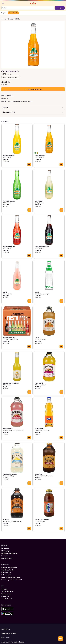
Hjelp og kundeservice (9, 567)
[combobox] (29, 8)
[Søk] (3, 8)
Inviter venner (6, 594)
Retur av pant (6, 575)
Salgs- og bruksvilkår (9, 634)
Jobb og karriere (7, 591)
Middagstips (6, 551)
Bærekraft (5, 596)
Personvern (6, 638)
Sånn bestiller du (7, 570)
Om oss (4, 589)
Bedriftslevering (7, 558)
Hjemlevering (6, 572)
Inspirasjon (5, 548)
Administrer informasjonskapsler (13, 642)
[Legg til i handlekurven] (29, 165)
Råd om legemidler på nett (12, 580)
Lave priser (5, 556)
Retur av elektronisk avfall (11, 577)
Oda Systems (7, 599)
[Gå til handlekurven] (60, 8)
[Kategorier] (3, 3)
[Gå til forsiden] (33, 3)
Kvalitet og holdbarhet (9, 553)
